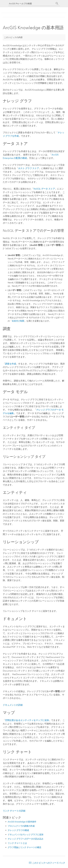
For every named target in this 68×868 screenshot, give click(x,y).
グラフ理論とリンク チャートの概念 (25, 847)
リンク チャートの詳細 (14, 811)
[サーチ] (57, 3)
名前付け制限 (18, 321)
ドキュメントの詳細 (13, 705)
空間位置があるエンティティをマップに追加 (27, 720)
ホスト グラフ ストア (29, 168)
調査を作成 (11, 364)
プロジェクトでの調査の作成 (21, 826)
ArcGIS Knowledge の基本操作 (22, 822)
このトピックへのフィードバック (49, 863)
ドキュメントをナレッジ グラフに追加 (26, 835)
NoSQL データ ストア (44, 189)
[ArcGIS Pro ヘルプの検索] (31, 4)
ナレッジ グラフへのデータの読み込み (26, 839)
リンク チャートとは (17, 843)
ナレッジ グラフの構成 (18, 830)
